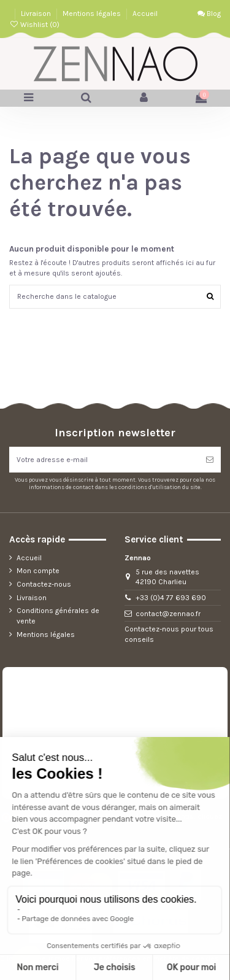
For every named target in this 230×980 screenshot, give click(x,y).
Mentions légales (93, 14)
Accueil (145, 14)
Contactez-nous (44, 584)
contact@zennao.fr (168, 614)
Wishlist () (34, 25)
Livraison (37, 14)
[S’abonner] (210, 460)
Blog (209, 14)
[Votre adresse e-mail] (104, 460)
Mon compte (38, 571)
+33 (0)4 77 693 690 (171, 598)
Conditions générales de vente (58, 616)
